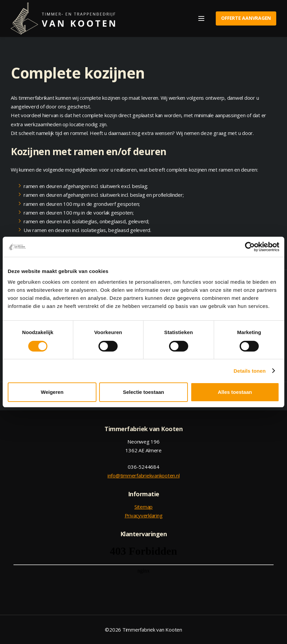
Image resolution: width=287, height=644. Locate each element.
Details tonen (250, 371)
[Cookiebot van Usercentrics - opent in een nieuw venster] (250, 247)
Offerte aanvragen (246, 18)
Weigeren (52, 392)
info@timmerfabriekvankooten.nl (144, 475)
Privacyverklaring (144, 515)
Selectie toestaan (144, 392)
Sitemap (143, 507)
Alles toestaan (235, 392)
